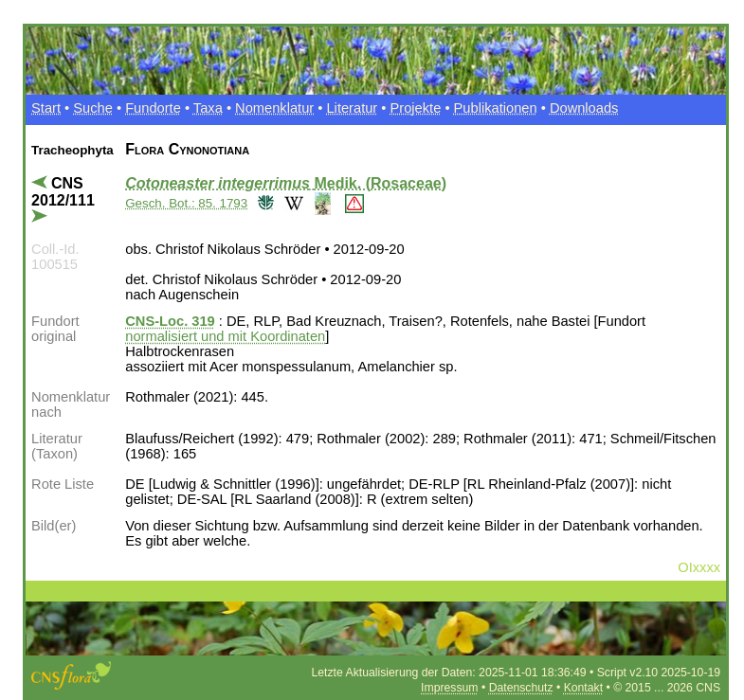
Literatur (352, 108)
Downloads (584, 108)
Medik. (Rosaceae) (286, 183)
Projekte (416, 108)
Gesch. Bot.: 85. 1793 (186, 203)
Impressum (449, 688)
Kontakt (583, 688)
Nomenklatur (274, 108)
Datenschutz (521, 688)
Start (46, 108)
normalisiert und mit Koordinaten (225, 336)
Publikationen (496, 108)
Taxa (208, 108)
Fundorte (153, 108)
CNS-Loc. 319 (170, 321)
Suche (93, 108)
